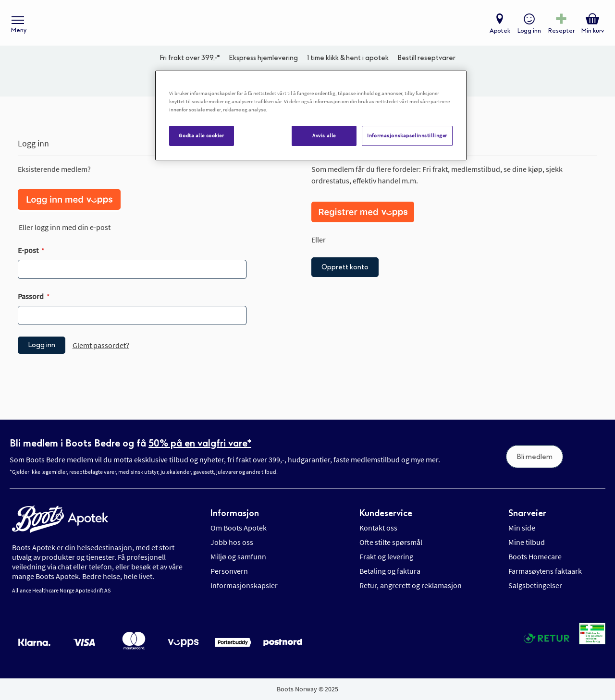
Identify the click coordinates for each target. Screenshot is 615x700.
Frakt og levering (386, 556)
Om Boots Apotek (239, 528)
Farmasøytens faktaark (545, 571)
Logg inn (529, 32)
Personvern (229, 571)
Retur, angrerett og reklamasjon (411, 585)
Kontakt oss (378, 528)
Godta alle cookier (201, 135)
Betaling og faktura (390, 571)
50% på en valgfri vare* (200, 443)
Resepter (561, 32)
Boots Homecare (535, 556)
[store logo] (303, 24)
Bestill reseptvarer (426, 60)
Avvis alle (324, 135)
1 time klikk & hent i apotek (348, 60)
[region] (311, 115)
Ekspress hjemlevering (263, 60)
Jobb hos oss (232, 542)
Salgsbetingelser (535, 585)
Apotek (499, 32)
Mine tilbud (527, 542)
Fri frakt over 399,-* (190, 60)
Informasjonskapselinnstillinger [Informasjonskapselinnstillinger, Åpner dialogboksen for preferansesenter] (407, 135)
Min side (522, 528)
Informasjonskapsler (244, 585)
